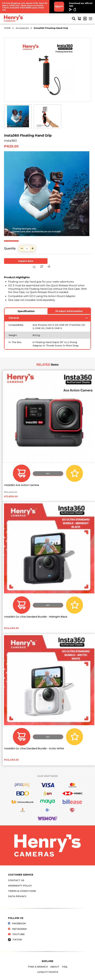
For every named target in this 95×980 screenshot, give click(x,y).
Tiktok (15, 940)
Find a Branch (38, 967)
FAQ (65, 967)
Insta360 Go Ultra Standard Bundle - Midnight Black (36, 617)
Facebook (17, 923)
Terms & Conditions (22, 891)
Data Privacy (17, 896)
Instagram (17, 929)
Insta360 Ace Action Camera (21, 485)
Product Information (69, 311)
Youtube (16, 934)
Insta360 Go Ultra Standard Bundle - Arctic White (34, 749)
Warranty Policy (20, 886)
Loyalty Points (48, 972)
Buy (48, 474)
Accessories (22, 28)
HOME (7, 28)
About (55, 967)
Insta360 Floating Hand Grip (51, 28)
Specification (26, 311)
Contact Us (16, 880)
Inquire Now (26, 261)
